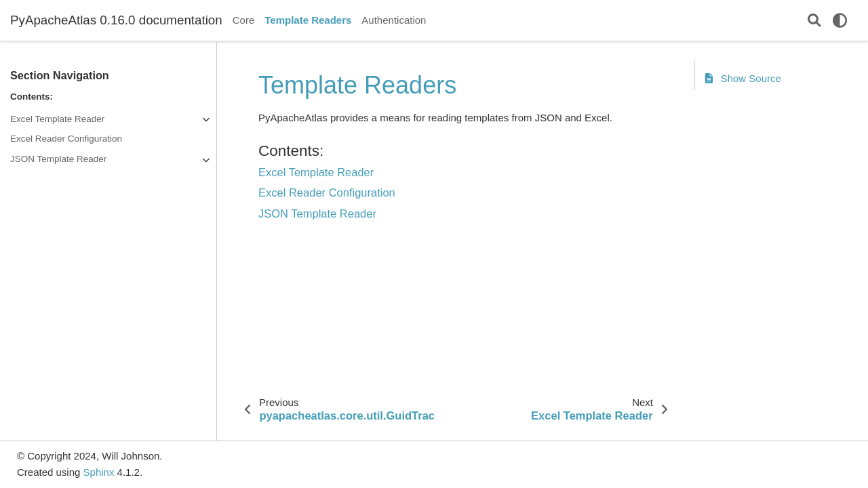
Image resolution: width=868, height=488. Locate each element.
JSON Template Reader (58, 159)
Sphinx (99, 472)
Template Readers (308, 20)
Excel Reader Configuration (66, 139)
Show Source (743, 78)
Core (244, 20)
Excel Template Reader (57, 119)
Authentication (394, 20)
